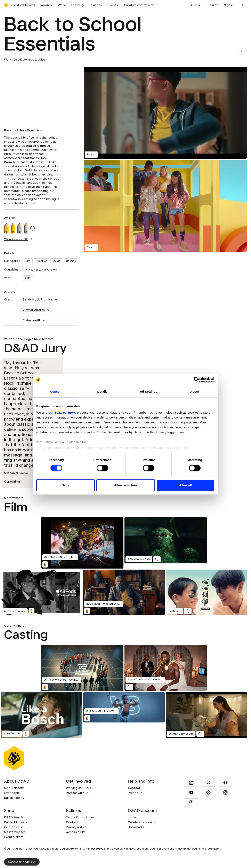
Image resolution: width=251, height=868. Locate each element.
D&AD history (14, 788)
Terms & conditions (80, 817)
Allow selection (126, 485)
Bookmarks (136, 827)
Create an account (142, 822)
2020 (28, 278)
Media (57, 261)
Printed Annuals (16, 822)
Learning (78, 5)
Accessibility (75, 832)
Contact (134, 788)
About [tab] (195, 392)
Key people (12, 793)
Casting (71, 261)
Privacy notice (76, 827)
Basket (213, 5)
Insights (96, 5)
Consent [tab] (56, 392)
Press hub (135, 793)
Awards (46, 5)
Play (91, 155)
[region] (165, 206)
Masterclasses (15, 832)
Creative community (139, 5)
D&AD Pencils (14, 817)
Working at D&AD (79, 788)
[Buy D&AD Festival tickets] (25, 5)
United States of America (41, 270)
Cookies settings (22, 862)
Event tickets (14, 837)
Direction (42, 261)
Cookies (72, 822)
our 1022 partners (62, 412)
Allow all (186, 485)
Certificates (13, 827)
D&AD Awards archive (30, 60)
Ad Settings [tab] (148, 392)
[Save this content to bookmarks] (241, 50)
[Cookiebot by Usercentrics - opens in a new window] (197, 380)
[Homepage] (6, 5)
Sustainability (14, 798)
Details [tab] (103, 392)
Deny (66, 485)
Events (113, 5)
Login (132, 817)
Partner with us (77, 793)
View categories (19, 239)
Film (28, 261)
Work (62, 5)
